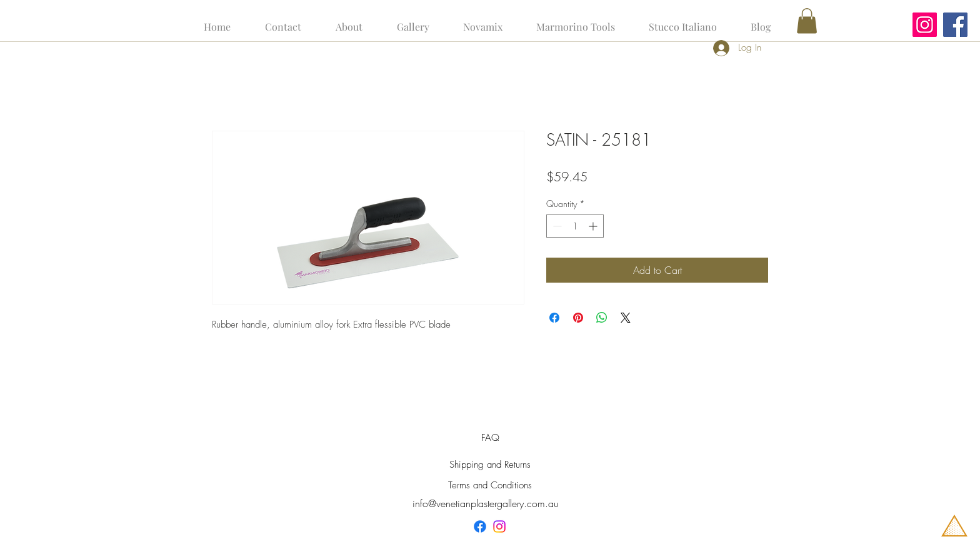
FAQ (490, 438)
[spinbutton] (575, 226)
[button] (807, 21)
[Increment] (594, 226)
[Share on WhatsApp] (602, 318)
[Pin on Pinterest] (578, 318)
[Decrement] (556, 226)
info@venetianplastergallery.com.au (486, 503)
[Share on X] (626, 318)
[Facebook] (955, 25)
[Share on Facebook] (554, 318)
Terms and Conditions (490, 485)
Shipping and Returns (490, 465)
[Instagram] (925, 25)
